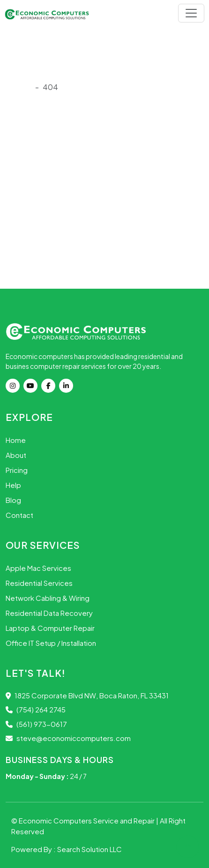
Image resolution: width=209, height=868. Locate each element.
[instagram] (15, 386)
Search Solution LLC (90, 849)
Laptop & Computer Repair (50, 628)
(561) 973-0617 (36, 724)
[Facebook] (50, 386)
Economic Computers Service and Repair (87, 820)
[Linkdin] (68, 386)
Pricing (17, 470)
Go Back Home (36, 245)
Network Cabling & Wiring (48, 598)
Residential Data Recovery (49, 613)
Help (13, 485)
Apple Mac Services (38, 568)
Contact (19, 515)
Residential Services (39, 583)
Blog (13, 500)
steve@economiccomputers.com (68, 738)
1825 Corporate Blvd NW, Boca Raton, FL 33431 (87, 695)
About (16, 455)
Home (16, 440)
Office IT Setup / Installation (51, 643)
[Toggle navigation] (191, 13)
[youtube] (32, 386)
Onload (19, 87)
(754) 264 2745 (36, 709)
